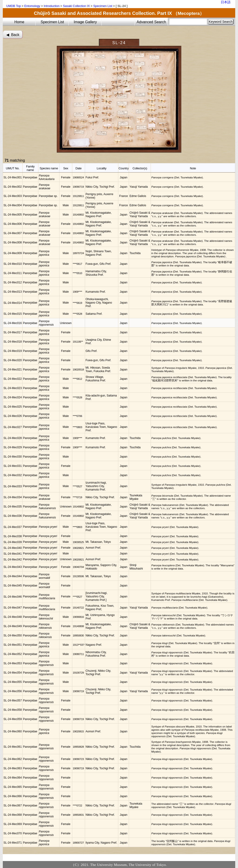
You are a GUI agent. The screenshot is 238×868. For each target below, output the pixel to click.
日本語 (226, 2)
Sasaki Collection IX (76, 6)
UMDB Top (14, 6)
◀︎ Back (13, 35)
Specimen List (103, 6)
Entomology (32, 6)
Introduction (52, 6)
